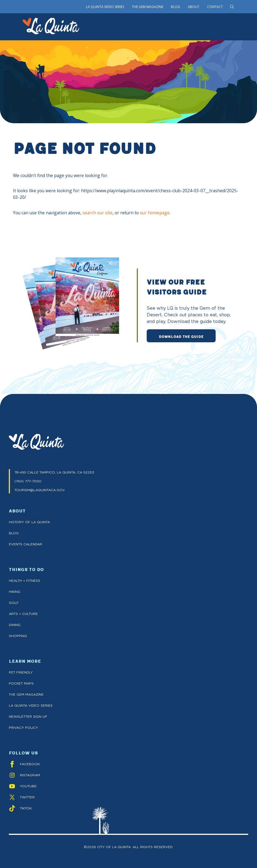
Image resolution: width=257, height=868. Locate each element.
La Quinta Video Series (105, 7)
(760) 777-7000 (28, 481)
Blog (176, 7)
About (194, 7)
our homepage (155, 213)
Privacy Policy (23, 728)
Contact (215, 7)
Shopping (18, 636)
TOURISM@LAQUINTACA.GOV (40, 490)
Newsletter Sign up (28, 716)
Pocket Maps (21, 683)
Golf (14, 603)
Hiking (15, 592)
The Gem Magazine (148, 7)
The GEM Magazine (26, 694)
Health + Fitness (25, 581)
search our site (97, 213)
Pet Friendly (21, 672)
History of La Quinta (29, 522)
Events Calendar (26, 544)
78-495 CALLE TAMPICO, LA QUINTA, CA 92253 (54, 472)
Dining (15, 625)
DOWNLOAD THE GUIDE (181, 336)
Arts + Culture (23, 614)
